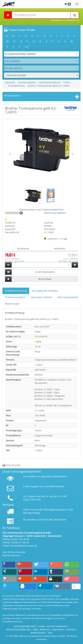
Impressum (58, 629)
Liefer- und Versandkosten (53, 626)
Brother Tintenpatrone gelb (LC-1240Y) (49, 86)
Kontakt (71, 629)
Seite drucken (12, 465)
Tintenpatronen (16, 86)
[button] (10, 154)
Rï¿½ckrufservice (11, 555)
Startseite (10, 82)
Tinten (67, 82)
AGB (35, 629)
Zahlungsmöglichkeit (25, 626)
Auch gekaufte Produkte (45, 291)
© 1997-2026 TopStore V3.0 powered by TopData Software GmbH (36, 636)
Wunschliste (45, 279)
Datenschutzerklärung (18, 629)
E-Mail (27, 486)
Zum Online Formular (14, 552)
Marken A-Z (73, 20)
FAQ (50, 633)
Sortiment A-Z (58, 20)
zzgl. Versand (19, 261)
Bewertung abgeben (55, 213)
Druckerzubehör (27, 82)
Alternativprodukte (68, 297)
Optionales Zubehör (42, 297)
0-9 (27, 47)
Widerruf (45, 629)
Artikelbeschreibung (16, 291)
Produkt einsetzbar (15, 297)
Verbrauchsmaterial (50, 82)
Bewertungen (12, 304)
